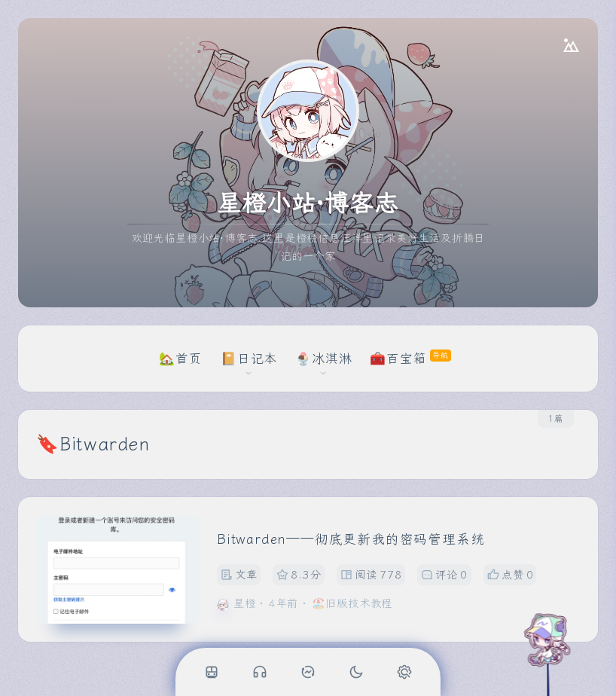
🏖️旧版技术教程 (352, 604)
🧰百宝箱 (398, 359)
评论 (444, 575)
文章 (239, 575)
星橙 (245, 604)
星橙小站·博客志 (308, 203)
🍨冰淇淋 (323, 359)
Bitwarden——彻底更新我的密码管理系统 (351, 540)
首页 (189, 359)
